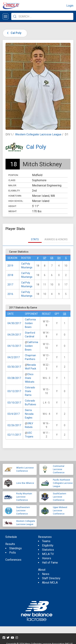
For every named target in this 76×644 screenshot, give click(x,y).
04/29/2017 (14, 335)
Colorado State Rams (30, 391)
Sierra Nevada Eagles (29, 414)
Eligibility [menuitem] (48, 545)
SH (59, 258)
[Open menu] (6, 16)
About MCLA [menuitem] (50, 583)
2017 (10, 285)
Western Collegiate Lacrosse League (38, 134)
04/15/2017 (14, 346)
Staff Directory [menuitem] (51, 578)
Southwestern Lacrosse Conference (23, 511)
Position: (13, 175)
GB (52, 258)
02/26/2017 (14, 425)
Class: (12, 180)
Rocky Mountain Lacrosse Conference (24, 497)
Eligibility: (14, 191)
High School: (16, 201)
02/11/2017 (14, 435)
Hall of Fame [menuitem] (50, 563)
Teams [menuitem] (46, 541)
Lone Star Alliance (25, 483)
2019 (10, 266)
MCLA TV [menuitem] (48, 554)
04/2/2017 (14, 357)
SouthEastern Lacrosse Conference (60, 497)
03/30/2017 (14, 367)
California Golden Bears (30, 323)
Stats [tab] (35, 239)
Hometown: (15, 196)
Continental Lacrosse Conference (59, 469)
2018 (10, 275)
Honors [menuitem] (47, 558)
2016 (10, 294)
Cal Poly (14, 33)
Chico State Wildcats (30, 378)
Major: (13, 185)
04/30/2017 (14, 323)
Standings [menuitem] (15, 548)
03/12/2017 (14, 391)
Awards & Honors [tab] (56, 239)
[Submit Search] (15, 16)
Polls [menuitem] (13, 553)
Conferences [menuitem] (13, 560)
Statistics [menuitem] (48, 550)
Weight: (13, 211)
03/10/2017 (14, 403)
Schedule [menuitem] (11, 537)
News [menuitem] (46, 574)
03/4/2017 (14, 414)
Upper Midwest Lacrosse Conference (60, 511)
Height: (13, 206)
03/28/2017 (14, 378)
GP (45, 258)
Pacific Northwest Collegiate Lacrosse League (63, 483)
